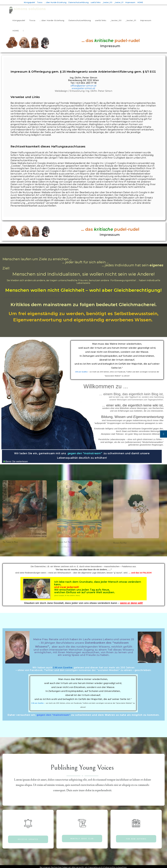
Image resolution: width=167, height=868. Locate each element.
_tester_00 (107, 2)
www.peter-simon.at (83, 88)
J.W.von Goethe (81, 372)
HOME (140, 2)
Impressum (130, 2)
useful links (96, 2)
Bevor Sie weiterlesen (17, 462)
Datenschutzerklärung (79, 2)
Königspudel (29, 2)
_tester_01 (119, 2)
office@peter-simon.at (83, 86)
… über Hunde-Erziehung (55, 2)
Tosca (40, 2)
